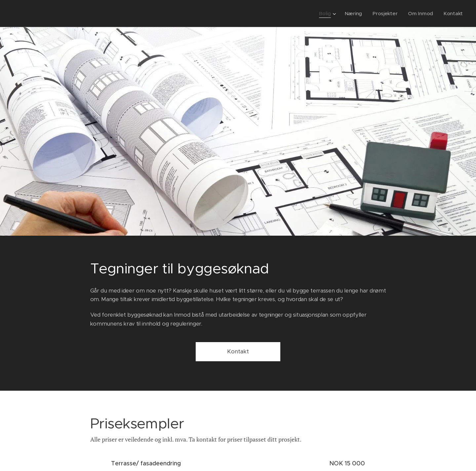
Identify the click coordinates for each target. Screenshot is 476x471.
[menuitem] (325, 14)
